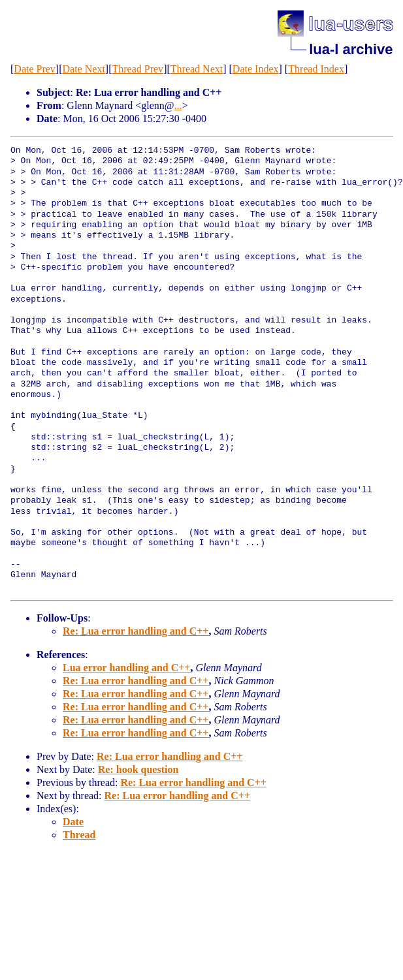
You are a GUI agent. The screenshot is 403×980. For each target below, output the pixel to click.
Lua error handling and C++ (126, 668)
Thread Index (316, 69)
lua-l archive (351, 49)
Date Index (256, 69)
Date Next (84, 69)
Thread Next (197, 69)
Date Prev (35, 69)
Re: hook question (138, 769)
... (178, 105)
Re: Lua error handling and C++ (136, 631)
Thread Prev (137, 69)
